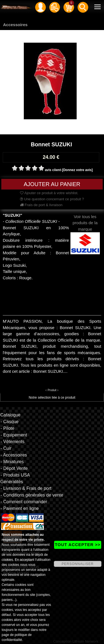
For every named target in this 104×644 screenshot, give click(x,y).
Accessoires (15, 25)
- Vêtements (12, 442)
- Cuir (6, 448)
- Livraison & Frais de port (26, 488)
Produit (52, 390)
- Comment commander (24, 502)
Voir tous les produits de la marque (85, 230)
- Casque (10, 422)
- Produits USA (15, 475)
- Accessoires (14, 455)
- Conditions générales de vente (32, 495)
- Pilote (7, 428)
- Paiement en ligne (20, 508)
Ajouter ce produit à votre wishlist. (49, 193)
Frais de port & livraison (41, 205)
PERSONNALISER (78, 564)
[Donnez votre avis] (78, 170)
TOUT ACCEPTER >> (78, 545)
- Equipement (14, 435)
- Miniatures (12, 462)
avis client (53, 170)
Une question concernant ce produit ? (52, 199)
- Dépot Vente (14, 468)
